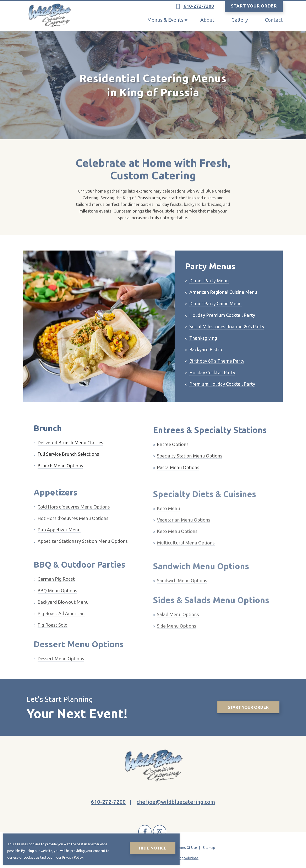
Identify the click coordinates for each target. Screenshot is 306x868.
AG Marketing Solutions (181, 858)
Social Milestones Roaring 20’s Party (227, 333)
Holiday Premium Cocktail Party (222, 321)
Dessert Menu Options (61, 670)
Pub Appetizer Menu (59, 541)
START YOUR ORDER (254, 6)
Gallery (240, 20)
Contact (274, 20)
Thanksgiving (203, 344)
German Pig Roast (56, 590)
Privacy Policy (73, 857)
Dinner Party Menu (209, 287)
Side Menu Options (177, 636)
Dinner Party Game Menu (215, 310)
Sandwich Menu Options (182, 591)
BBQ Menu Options (57, 601)
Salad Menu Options (178, 625)
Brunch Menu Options (60, 470)
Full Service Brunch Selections (68, 458)
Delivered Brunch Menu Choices (70, 447)
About (207, 20)
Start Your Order (248, 707)
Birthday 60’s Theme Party (217, 367)
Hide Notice (153, 848)
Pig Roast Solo (53, 636)
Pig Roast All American (61, 624)
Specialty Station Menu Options (190, 466)
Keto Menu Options (177, 542)
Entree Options (173, 455)
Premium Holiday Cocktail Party (222, 390)
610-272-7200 (195, 6)
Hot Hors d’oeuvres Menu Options (73, 529)
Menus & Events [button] (165, 20)
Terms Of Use (187, 848)
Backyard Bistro (206, 356)
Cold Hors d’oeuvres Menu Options (74, 518)
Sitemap (209, 848)
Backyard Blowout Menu (63, 613)
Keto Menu (168, 519)
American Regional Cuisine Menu (223, 298)
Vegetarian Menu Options (184, 530)
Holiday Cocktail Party (212, 378)
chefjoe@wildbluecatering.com (176, 802)
